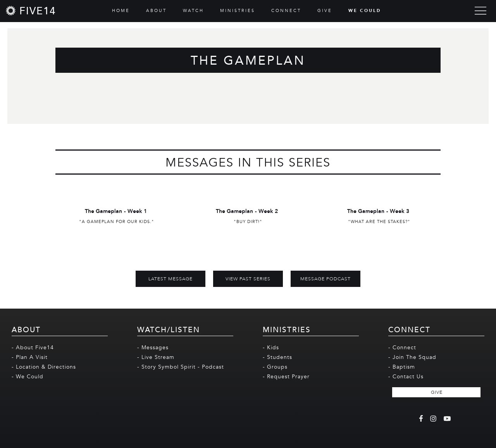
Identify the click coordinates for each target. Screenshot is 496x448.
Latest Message (170, 279)
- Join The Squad (412, 357)
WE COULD (365, 11)
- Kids (271, 348)
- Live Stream (156, 357)
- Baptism (402, 367)
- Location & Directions (44, 367)
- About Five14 (33, 348)
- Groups (275, 367)
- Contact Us (406, 377)
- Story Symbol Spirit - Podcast (181, 367)
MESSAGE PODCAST (325, 279)
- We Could (28, 377)
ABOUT (156, 11)
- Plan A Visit (30, 357)
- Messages (153, 348)
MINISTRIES (238, 11)
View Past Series (248, 279)
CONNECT (286, 11)
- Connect (402, 348)
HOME (121, 11)
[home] (31, 11)
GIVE (325, 11)
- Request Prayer (286, 377)
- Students (277, 357)
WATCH (193, 11)
